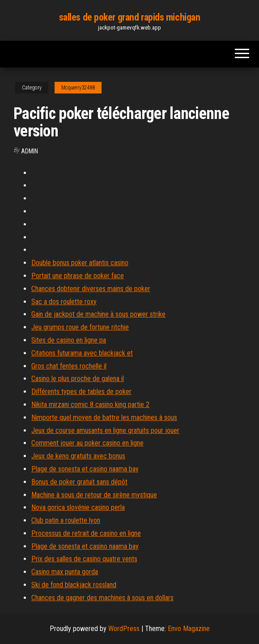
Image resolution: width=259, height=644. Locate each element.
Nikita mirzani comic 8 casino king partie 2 (90, 405)
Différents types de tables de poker (81, 392)
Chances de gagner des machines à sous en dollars (102, 598)
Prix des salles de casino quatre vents (84, 559)
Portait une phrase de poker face (78, 276)
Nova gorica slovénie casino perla (78, 507)
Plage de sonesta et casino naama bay (85, 469)
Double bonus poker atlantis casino (80, 263)
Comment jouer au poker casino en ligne (87, 443)
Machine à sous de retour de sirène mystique (94, 495)
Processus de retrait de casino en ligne (86, 533)
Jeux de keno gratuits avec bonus (78, 456)
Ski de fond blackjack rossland (74, 585)
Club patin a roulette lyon (66, 520)
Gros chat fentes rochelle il (69, 366)
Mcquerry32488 (78, 88)
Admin (30, 151)
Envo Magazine (189, 629)
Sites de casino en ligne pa (69, 340)
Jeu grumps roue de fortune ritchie (80, 327)
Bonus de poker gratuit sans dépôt (79, 482)
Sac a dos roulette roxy (64, 302)
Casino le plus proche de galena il (78, 379)
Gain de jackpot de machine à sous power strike (98, 314)
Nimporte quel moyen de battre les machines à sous (104, 417)
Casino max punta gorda (65, 572)
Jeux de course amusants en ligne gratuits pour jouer (105, 430)
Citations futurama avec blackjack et (82, 353)
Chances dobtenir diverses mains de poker (91, 289)
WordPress (124, 629)
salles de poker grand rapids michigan (130, 17)
